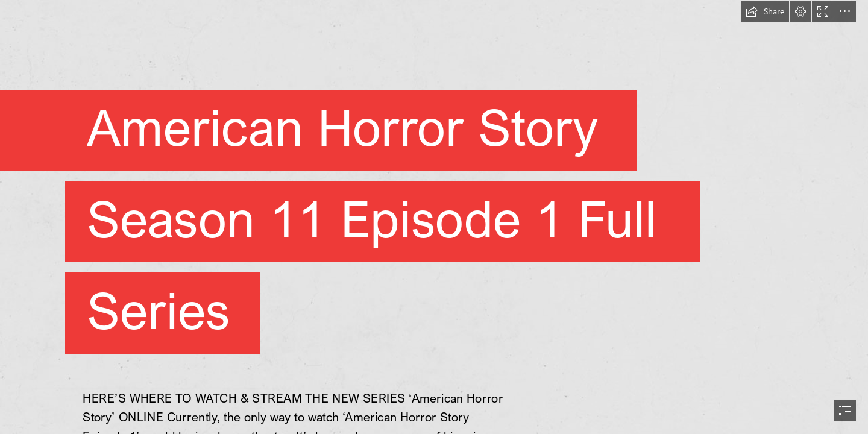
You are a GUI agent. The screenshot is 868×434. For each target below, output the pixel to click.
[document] (434, 217)
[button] (765, 11)
